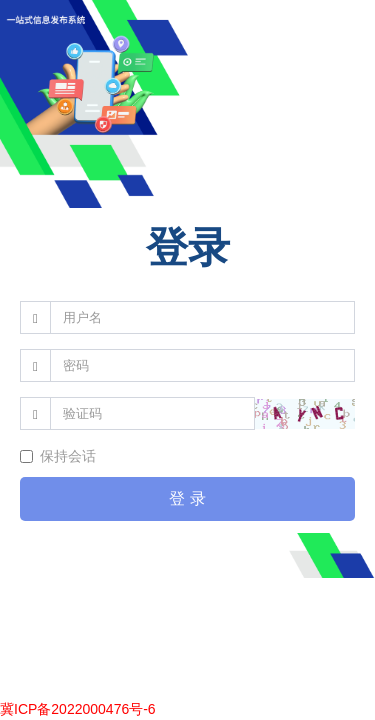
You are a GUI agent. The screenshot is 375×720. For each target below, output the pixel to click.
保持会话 (58, 456)
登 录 (187, 498)
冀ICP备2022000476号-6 (78, 709)
